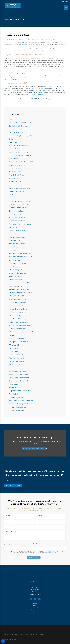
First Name (8, 515)
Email (38, 521)
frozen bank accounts (28, 45)
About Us (35, 606)
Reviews (35, 614)
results (42, 51)
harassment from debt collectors (37, 90)
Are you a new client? (11, 526)
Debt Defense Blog (35, 616)
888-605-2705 (35, 582)
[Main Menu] (66, 8)
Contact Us (35, 618)
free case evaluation (38, 95)
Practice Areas (35, 610)
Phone (7, 521)
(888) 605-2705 (63, 2)
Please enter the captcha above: (13, 545)
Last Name (39, 515)
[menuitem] (35, 119)
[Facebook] (35, 599)
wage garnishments (15, 45)
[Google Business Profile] (31, 599)
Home (35, 604)
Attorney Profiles (35, 608)
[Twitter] (39, 599)
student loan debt (44, 88)
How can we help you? (11, 531)
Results (35, 612)
